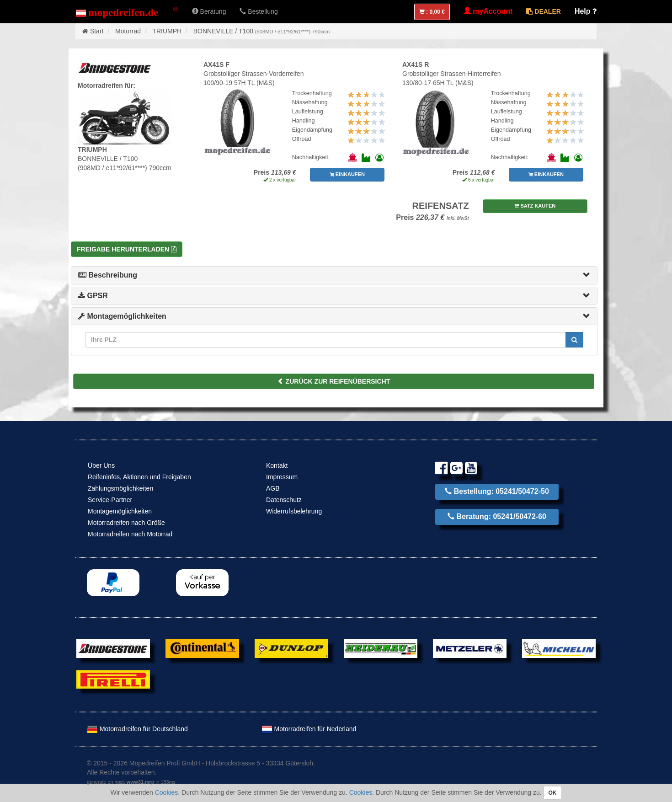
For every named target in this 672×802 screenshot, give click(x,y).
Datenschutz (284, 500)
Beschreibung (108, 275)
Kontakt (277, 465)
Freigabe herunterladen (127, 249)
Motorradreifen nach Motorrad (130, 534)
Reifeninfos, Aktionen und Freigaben (139, 477)
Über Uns (101, 465)
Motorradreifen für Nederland (309, 729)
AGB (273, 488)
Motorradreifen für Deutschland (137, 729)
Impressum (282, 477)
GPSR (93, 296)
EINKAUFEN (347, 174)
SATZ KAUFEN (535, 206)
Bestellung (259, 11)
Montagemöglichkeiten (122, 316)
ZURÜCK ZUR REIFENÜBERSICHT (334, 381)
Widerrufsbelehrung (294, 511)
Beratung (209, 11)
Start (97, 31)
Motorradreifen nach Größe (126, 523)
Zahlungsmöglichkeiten (120, 488)
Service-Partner (110, 500)
